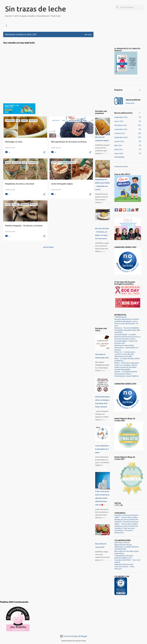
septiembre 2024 (121, 137)
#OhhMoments (120, 317)
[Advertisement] (103, 74)
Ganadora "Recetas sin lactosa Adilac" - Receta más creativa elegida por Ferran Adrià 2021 (126, 524)
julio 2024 (118, 145)
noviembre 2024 (121, 129)
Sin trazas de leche (36, 9)
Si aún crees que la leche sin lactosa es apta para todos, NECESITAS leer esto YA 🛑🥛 (102, 498)
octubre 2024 (120, 133)
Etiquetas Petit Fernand (124, 564)
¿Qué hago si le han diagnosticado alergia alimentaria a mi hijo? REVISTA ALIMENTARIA (127, 546)
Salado (60, 25)
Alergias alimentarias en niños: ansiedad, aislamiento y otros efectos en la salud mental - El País (127, 322)
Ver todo (88, 35)
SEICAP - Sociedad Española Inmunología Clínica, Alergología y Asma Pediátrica (127, 374)
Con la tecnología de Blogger (74, 636)
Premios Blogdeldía (122, 369)
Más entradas (48, 247)
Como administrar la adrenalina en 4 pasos (102, 449)
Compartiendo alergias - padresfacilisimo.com (124, 557)
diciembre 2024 (121, 125)
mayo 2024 (119, 153)
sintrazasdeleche (133, 100)
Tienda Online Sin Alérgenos (16, 25)
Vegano (71, 25)
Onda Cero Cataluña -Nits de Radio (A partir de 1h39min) (126, 366)
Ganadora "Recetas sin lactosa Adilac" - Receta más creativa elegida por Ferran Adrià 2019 (126, 517)
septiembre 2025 (121, 117)
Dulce (50, 25)
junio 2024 (119, 149)
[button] (44, 152)
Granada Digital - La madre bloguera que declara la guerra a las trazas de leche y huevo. (127, 337)
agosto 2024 (119, 141)
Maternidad (38, 25)
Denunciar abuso (121, 166)
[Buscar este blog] (132, 7)
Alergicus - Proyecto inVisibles (127, 328)
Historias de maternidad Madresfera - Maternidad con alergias (126, 348)
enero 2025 (119, 121)
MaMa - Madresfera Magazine (127, 363)
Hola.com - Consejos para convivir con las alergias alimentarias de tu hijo (125, 354)
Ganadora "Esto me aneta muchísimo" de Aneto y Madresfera (125, 530)
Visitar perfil (130, 103)
